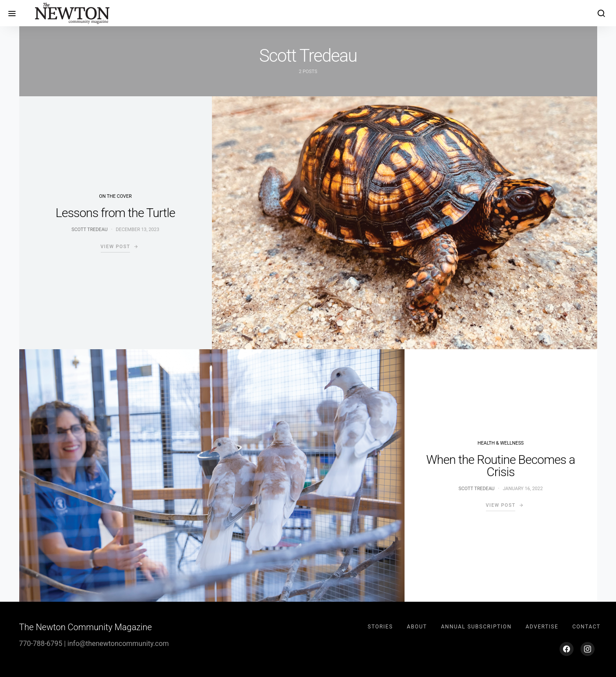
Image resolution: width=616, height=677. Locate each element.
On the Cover (115, 196)
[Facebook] (567, 649)
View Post (116, 247)
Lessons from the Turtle (115, 213)
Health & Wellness (501, 443)
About (417, 627)
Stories (380, 627)
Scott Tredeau (89, 230)
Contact (586, 627)
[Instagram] (588, 649)
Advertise (542, 627)
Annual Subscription (476, 627)
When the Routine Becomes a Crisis (501, 466)
